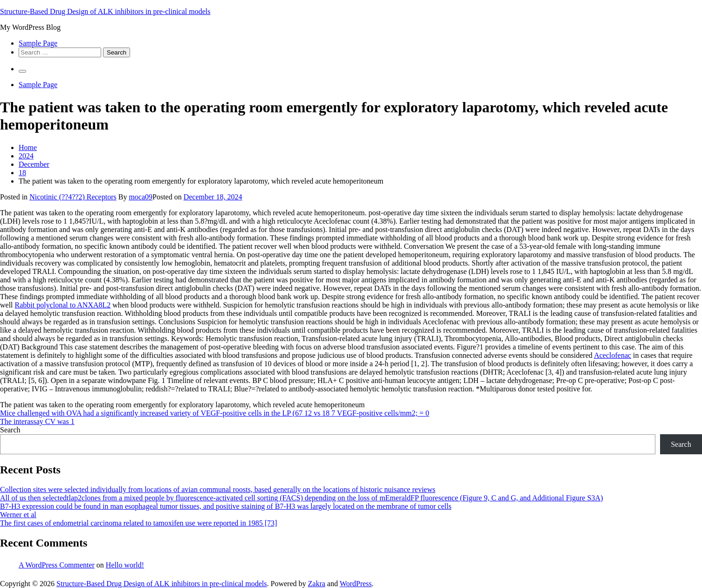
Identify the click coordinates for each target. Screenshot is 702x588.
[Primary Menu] (22, 71)
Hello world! (125, 565)
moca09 (141, 197)
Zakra (317, 584)
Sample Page (38, 43)
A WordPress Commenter (57, 565)
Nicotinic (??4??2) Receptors (73, 197)
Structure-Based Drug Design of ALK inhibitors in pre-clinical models (105, 11)
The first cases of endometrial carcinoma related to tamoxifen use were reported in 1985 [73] (138, 523)
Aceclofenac (613, 355)
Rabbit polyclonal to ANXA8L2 (63, 305)
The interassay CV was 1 (37, 421)
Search (10, 430)
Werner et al (18, 515)
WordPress (356, 584)
